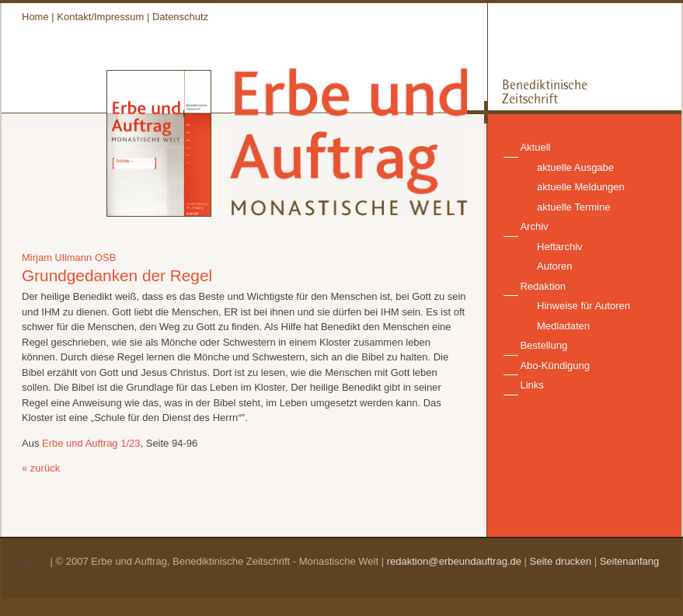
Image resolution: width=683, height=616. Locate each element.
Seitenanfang (630, 561)
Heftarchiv (560, 247)
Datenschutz (180, 17)
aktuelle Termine (573, 207)
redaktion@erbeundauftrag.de (454, 561)
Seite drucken (561, 561)
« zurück (41, 468)
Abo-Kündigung (555, 365)
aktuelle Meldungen (581, 187)
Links (531, 385)
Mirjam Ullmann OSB (69, 258)
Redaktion (543, 286)
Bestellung (544, 345)
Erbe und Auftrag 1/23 (91, 443)
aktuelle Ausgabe (575, 167)
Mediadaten (563, 326)
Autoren (555, 266)
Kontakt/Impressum (100, 17)
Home (35, 17)
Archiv (534, 226)
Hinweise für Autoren (584, 306)
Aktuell (535, 147)
